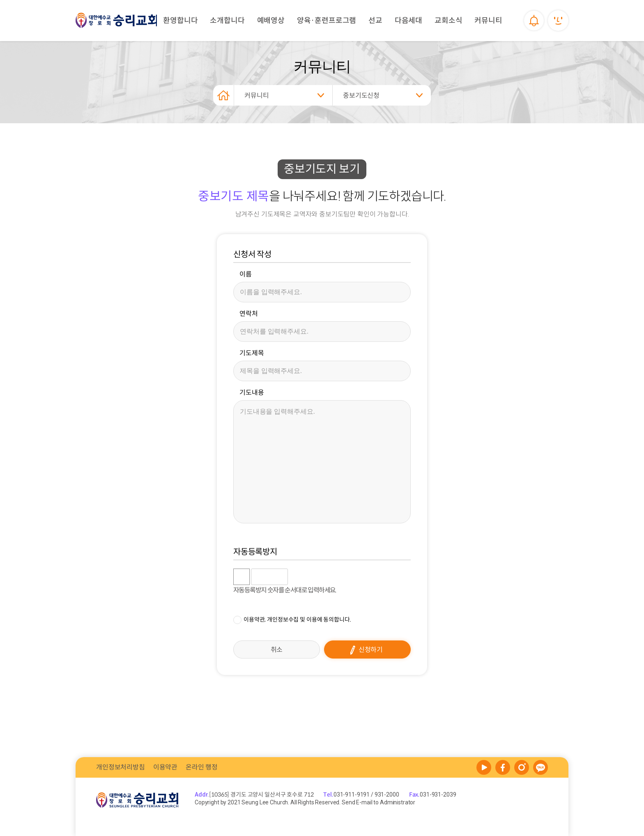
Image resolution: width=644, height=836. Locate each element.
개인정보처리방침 (121, 767)
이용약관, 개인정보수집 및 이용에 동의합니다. (297, 620)
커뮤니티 (256, 96)
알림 (534, 21)
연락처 (249, 314)
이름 (246, 274)
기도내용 (252, 393)
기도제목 (252, 353)
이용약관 (165, 767)
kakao (540, 767)
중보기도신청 (361, 96)
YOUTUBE (484, 767)
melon (522, 767)
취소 (277, 650)
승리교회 (117, 21)
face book (503, 767)
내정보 (558, 21)
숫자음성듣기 (297, 577)
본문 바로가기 (0, 0)
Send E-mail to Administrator (378, 802)
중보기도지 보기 (322, 169)
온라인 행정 (202, 767)
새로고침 (315, 577)
